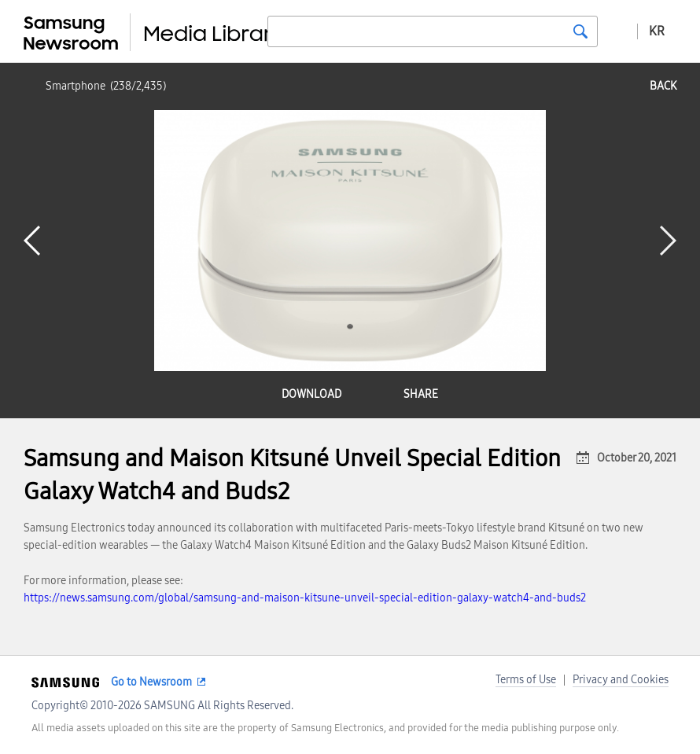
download (311, 394)
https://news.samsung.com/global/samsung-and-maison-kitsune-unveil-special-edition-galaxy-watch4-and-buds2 (305, 598)
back (663, 86)
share (421, 394)
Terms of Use (526, 680)
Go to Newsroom (151, 682)
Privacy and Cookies (621, 680)
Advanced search (617, 31)
